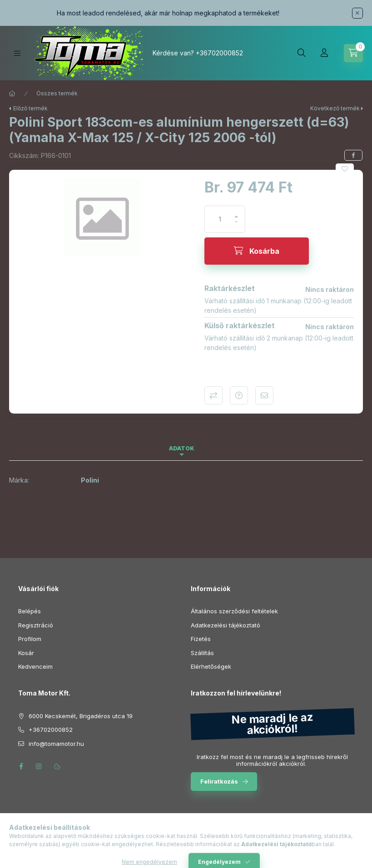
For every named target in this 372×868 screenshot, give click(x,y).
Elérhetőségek (211, 666)
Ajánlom (264, 395)
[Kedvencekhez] (345, 169)
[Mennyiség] (220, 219)
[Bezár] (357, 13)
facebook (21, 766)
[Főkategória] (12, 94)
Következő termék (335, 108)
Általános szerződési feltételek (234, 611)
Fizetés (201, 639)
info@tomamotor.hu (56, 744)
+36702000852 (219, 53)
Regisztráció (36, 625)
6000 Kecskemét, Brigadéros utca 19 (81, 716)
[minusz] (236, 226)
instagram (39, 766)
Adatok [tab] (182, 448)
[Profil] (324, 53)
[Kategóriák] (17, 53)
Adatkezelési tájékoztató (226, 625)
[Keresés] (302, 53)
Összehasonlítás (213, 395)
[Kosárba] (257, 251)
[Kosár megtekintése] (353, 53)
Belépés (30, 611)
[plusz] (236, 213)
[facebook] (353, 155)
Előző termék (30, 108)
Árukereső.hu (186, 843)
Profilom (30, 639)
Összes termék (57, 93)
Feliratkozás (219, 781)
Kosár (26, 653)
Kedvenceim (35, 666)
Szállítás (202, 653)
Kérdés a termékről (239, 395)
